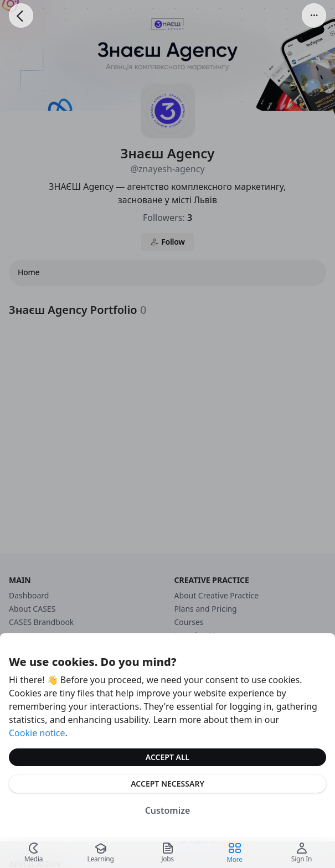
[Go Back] (21, 15)
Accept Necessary (167, 784)
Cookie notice (37, 733)
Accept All (167, 757)
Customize (168, 810)
